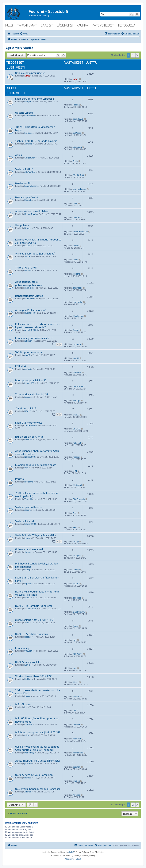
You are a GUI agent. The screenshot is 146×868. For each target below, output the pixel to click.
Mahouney (29, 753)
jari (26, 707)
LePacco (28, 133)
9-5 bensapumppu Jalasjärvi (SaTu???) (38, 733)
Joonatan (77, 147)
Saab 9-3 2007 (24, 169)
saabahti (28, 724)
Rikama (28, 270)
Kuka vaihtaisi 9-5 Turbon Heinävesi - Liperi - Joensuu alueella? (38, 326)
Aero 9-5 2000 (31, 330)
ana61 (27, 355)
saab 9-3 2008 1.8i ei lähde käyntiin (36, 141)
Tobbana (77, 372)
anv (75, 640)
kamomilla (29, 299)
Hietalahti (29, 482)
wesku (27, 246)
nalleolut (28, 439)
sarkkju (28, 570)
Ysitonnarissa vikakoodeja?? (32, 395)
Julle (75, 203)
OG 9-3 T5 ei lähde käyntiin (32, 634)
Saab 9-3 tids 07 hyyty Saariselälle (36, 535)
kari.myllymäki (31, 186)
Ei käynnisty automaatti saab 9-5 (35, 338)
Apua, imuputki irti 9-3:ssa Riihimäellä (38, 761)
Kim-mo (28, 665)
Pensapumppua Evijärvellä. (31, 381)
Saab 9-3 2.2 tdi (25, 521)
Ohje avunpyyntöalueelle (30, 73)
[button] (137, 55)
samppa (77, 400)
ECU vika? (21, 366)
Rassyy (28, 637)
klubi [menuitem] (9, 25)
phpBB (71, 852)
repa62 (28, 584)
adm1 (27, 76)
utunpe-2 (28, 101)
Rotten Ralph (30, 214)
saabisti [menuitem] (47, 25)
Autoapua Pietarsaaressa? (31, 310)
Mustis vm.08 (23, 183)
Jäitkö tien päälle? (26, 409)
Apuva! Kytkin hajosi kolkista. (32, 211)
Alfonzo (28, 792)
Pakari (76, 330)
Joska (27, 256)
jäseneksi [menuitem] (65, 25)
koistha (76, 105)
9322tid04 (29, 651)
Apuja (19, 155)
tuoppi (27, 538)
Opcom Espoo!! (24, 113)
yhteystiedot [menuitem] (103, 25)
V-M (26, 468)
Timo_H (28, 499)
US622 (28, 411)
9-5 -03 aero (23, 704)
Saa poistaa (22, 225)
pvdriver (77, 724)
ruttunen (28, 341)
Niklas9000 (29, 457)
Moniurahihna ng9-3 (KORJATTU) (35, 620)
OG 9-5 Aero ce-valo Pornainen (34, 775)
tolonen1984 (30, 524)
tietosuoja (127, 25)
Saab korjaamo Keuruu (29, 507)
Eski (75, 513)
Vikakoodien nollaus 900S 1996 (34, 676)
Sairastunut (30, 158)
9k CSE (77, 429)
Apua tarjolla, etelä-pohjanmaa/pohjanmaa (29, 283)
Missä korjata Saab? (27, 197)
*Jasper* (28, 552)
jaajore (27, 510)
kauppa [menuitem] (82, 25)
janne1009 (29, 383)
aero (75, 527)
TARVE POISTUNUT (26, 268)
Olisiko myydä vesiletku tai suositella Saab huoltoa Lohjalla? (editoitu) (37, 748)
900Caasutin (79, 499)
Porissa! (20, 479)
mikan (27, 735)
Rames (28, 778)
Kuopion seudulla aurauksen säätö (36, 465)
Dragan (28, 228)
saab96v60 (29, 116)
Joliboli (28, 369)
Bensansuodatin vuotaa (29, 296)
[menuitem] (24, 34)
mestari (76, 217)
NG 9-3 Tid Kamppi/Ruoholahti (33, 606)
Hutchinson (30, 313)
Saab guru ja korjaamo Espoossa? (35, 99)
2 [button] (133, 55)
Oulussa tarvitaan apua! (29, 549)
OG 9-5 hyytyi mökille (28, 662)
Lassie (27, 696)
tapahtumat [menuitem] (27, 25)
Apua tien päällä (19, 48)
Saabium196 (30, 609)
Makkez (28, 679)
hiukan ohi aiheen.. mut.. (30, 437)
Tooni (27, 623)
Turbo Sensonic (80, 232)
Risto (75, 161)
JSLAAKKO (30, 172)
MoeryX (28, 200)
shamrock (29, 288)
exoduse (28, 598)
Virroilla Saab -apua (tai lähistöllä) (35, 254)
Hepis (76, 682)
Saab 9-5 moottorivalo (29, 423)
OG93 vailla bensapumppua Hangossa (38, 789)
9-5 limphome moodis (29, 352)
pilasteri (28, 763)
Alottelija (28, 144)
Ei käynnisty (22, 648)
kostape (28, 397)
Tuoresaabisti (31, 425)
